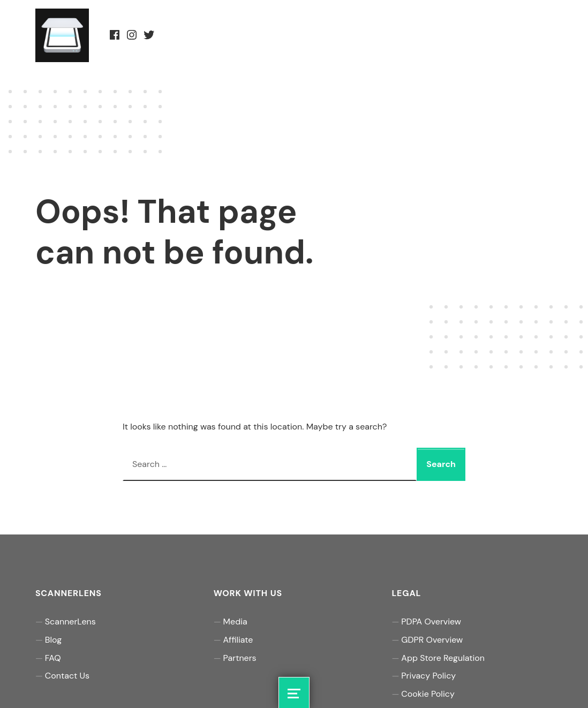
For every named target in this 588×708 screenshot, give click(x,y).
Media (235, 622)
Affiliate (238, 640)
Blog (53, 640)
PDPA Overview (431, 622)
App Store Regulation (443, 658)
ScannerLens (70, 622)
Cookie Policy (428, 694)
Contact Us (67, 676)
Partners (240, 658)
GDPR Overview (432, 640)
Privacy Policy (428, 676)
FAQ (53, 658)
